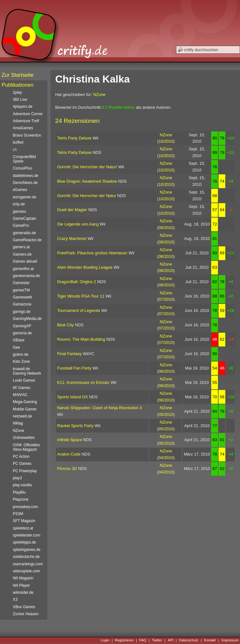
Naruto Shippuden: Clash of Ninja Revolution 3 (100, 408)
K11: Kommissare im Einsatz (84, 382)
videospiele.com (26, 571)
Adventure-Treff (26, 121)
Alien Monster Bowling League (85, 267)
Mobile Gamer (25, 409)
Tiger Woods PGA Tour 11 (81, 296)
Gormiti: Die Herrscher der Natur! (87, 167)
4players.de (23, 107)
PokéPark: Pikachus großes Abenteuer (92, 253)
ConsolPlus (22, 168)
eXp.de (19, 204)
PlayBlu (19, 492)
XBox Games (24, 607)
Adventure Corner (28, 114)
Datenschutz (188, 640)
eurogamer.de (24, 197)
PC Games (22, 464)
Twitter (157, 640)
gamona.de (22, 333)
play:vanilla (22, 485)
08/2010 (166, 256)
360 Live (20, 99)
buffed (18, 142)
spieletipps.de (24, 542)
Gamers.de (22, 254)
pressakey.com (25, 507)
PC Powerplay (25, 471)
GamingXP (22, 326)
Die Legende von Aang (78, 224)
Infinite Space (70, 440)
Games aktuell (25, 261)
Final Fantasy (70, 354)
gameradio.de (24, 233)
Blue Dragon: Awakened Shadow (87, 181)
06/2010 (166, 371)
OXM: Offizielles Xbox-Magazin (26, 447)
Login (105, 640)
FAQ (143, 640)
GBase (19, 340)
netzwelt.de (22, 416)
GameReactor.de (27, 240)
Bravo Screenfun (27, 135)
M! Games (22, 388)
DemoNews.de (25, 183)
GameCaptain (24, 219)
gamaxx (20, 211)
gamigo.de (22, 312)
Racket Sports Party (76, 426)
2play (17, 92)
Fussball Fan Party (74, 368)
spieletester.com (27, 535)
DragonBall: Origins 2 (77, 282)
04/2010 (166, 458)
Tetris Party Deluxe (74, 138)
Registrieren (124, 640)
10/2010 (166, 141)
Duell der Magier (72, 210)
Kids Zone (21, 362)
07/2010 (166, 299)
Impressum (230, 640)
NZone (99, 95)
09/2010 (166, 228)
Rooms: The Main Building (81, 339)
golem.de (21, 354)
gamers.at (21, 247)
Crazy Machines (72, 239)
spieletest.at (23, 528)
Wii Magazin (23, 578)
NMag (18, 423)
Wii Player (21, 585)
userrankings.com (28, 564)
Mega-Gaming (25, 402)
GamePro (21, 226)
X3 (15, 600)
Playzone (21, 499)
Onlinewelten (24, 438)
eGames (20, 190)
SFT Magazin (24, 521)
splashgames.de (27, 550)
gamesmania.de (26, 276)
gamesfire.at (23, 269)
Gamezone (22, 304)
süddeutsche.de (26, 557)
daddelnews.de (26, 176)
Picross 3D (67, 469)
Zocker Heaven (26, 614)
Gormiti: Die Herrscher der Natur (87, 196)
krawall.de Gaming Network (27, 371)
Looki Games (24, 380)
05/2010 (166, 414)
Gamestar (21, 283)
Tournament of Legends (79, 310)
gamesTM (21, 290)
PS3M (18, 514)
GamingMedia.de (27, 319)
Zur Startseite (18, 75)
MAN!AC (20, 395)
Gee (16, 347)
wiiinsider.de (23, 592)
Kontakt (210, 640)
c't (15, 150)
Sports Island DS (73, 397)
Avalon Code (69, 454)
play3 (17, 478)
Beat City (66, 325)
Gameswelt (22, 297)
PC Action (21, 457)
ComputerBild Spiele (24, 159)
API (171, 640)
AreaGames (23, 128)
